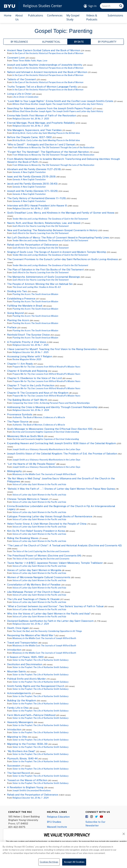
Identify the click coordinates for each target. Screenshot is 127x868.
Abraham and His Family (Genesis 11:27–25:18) (34, 169)
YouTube (101, 817)
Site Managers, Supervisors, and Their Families (34, 130)
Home (8, 15)
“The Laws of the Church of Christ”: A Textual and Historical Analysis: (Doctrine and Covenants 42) (64, 545)
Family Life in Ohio (18, 708)
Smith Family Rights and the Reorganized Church (36, 686)
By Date (79, 42)
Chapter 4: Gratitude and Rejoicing (28, 371)
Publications (36, 15)
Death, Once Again (18, 628)
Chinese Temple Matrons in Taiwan (28, 499)
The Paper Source (18, 421)
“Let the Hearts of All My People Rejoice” (32, 464)
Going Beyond (15, 313)
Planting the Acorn (18, 320)
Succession (14, 766)
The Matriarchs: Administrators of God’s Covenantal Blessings (43, 277)
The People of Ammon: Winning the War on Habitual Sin (40, 284)
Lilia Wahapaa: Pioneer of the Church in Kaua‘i (34, 592)
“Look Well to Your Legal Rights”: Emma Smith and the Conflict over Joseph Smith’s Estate (60, 101)
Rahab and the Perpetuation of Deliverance (33, 245)
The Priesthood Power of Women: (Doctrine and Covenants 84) (44, 555)
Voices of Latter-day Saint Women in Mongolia (34, 570)
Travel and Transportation (22, 643)
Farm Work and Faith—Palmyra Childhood (32, 715)
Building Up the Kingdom (22, 700)
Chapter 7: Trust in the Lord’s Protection (31, 385)
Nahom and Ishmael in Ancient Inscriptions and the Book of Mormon (47, 72)
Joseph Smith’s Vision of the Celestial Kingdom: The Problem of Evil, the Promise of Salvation (62, 453)
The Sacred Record (18, 773)
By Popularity (107, 42)
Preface (12, 327)
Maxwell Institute (57, 827)
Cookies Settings (49, 864)
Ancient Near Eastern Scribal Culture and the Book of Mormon (44, 50)
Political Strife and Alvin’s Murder (26, 679)
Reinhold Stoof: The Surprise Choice (28, 335)
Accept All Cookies (74, 864)
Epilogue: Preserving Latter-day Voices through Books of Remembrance (50, 516)
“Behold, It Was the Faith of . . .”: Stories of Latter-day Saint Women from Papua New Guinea (61, 489)
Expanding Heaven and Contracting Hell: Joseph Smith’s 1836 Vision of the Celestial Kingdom (62, 443)
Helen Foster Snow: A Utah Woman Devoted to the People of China (47, 524)
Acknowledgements (19, 693)
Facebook (87, 817)
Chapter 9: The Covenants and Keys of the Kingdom (38, 393)
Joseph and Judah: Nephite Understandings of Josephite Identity (45, 65)
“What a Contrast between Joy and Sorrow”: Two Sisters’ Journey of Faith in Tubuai (55, 606)
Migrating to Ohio (17, 737)
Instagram (92, 817)
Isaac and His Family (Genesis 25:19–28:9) (31, 176)
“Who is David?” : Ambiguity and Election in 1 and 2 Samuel (41, 144)
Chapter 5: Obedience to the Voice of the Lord (35, 378)
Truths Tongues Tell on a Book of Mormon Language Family (42, 87)
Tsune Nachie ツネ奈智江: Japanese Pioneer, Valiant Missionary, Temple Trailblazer (55, 563)
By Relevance (19, 42)
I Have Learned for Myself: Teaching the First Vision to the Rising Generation (52, 349)
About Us (19, 17)
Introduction (14, 650)
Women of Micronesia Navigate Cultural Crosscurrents (39, 577)
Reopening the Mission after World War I (31, 635)
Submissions (115, 15)
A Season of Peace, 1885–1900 (25, 657)
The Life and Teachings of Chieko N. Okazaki (33, 599)
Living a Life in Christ (19, 94)
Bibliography (14, 471)
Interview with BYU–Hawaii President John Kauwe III (37, 205)
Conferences (55, 15)
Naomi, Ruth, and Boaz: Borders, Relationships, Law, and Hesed (44, 223)
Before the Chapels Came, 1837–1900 (29, 137)
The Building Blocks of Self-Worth (27, 400)
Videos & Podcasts (92, 17)
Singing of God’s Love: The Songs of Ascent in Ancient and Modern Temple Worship (57, 252)
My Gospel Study (73, 17)
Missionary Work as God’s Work (25, 436)
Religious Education (58, 817)
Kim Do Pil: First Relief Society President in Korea (36, 531)
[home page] (10, 6)
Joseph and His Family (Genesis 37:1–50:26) (32, 191)
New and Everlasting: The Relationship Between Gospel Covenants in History (52, 230)
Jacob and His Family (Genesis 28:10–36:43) (32, 184)
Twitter (97, 817)
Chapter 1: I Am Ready (20, 364)
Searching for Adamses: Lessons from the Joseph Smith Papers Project (50, 108)
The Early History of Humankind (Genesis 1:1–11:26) (36, 198)
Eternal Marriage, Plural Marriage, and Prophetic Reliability (41, 123)
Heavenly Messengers (20, 722)
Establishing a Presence (21, 298)
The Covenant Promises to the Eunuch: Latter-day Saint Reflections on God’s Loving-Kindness (63, 259)
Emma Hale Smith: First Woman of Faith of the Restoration (42, 115)
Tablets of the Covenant (21, 79)
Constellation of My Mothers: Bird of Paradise (34, 584)
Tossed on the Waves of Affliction (27, 780)
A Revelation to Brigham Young (25, 787)
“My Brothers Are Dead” (21, 751)
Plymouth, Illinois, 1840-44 (22, 758)
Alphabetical (51, 42)
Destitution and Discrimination (25, 664)
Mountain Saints (16, 671)
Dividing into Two (17, 291)
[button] (124, 834)
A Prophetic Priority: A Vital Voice (27, 342)
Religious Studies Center (42, 6)
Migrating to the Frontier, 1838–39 (27, 744)
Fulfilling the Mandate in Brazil (25, 306)
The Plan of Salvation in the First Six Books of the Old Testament (46, 269)
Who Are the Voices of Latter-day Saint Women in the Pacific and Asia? (49, 613)
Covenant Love (16, 58)
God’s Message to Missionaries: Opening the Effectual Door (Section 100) (50, 429)
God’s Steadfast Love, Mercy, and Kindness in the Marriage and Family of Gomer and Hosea (61, 213)
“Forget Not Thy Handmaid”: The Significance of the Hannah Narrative (48, 152)
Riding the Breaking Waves (23, 538)
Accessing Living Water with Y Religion (30, 356)
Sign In (92, 6)
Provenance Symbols (20, 414)
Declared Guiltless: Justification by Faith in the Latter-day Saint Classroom (50, 621)
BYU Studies (54, 822)
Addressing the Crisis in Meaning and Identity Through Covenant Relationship (52, 407)
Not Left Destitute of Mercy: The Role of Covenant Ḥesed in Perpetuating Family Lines (58, 237)
